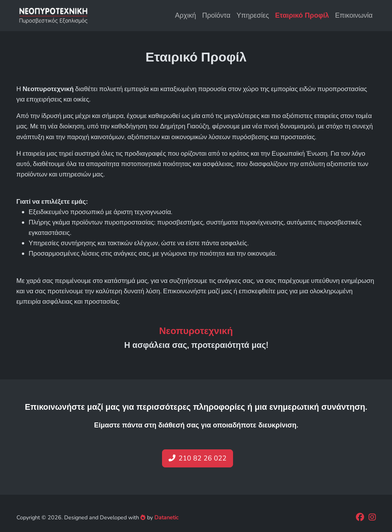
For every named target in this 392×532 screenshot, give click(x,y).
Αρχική (186, 15)
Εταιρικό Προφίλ (302, 15)
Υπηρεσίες (253, 15)
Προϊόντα (217, 15)
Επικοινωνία (354, 15)
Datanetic (166, 517)
